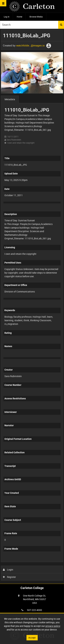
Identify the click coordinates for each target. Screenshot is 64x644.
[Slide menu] (3, 3)
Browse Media (36, 17)
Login (8, 570)
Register (9, 577)
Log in (7, 17)
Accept (32, 638)
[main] (32, 306)
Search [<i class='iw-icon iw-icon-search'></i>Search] (61, 25)
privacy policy (53, 626)
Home (19, 17)
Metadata (10, 99)
